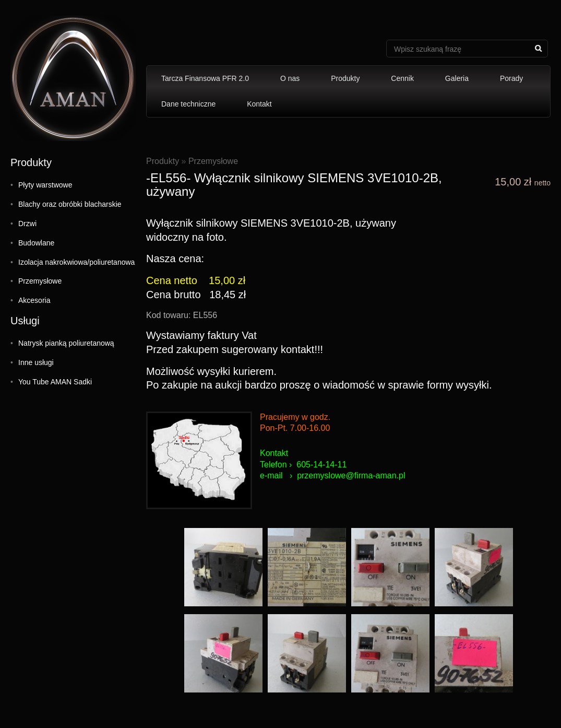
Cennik (402, 78)
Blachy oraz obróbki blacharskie (70, 204)
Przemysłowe (40, 281)
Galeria (457, 78)
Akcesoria (34, 300)
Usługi (25, 321)
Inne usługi (36, 362)
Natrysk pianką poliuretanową (66, 343)
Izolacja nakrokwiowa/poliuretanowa (76, 262)
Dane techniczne (188, 104)
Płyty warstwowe (45, 185)
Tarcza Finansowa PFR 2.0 (205, 78)
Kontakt (259, 104)
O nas (290, 78)
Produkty (345, 78)
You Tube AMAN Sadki (55, 382)
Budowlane (36, 243)
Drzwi (27, 224)
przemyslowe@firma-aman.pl (351, 475)
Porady (511, 78)
